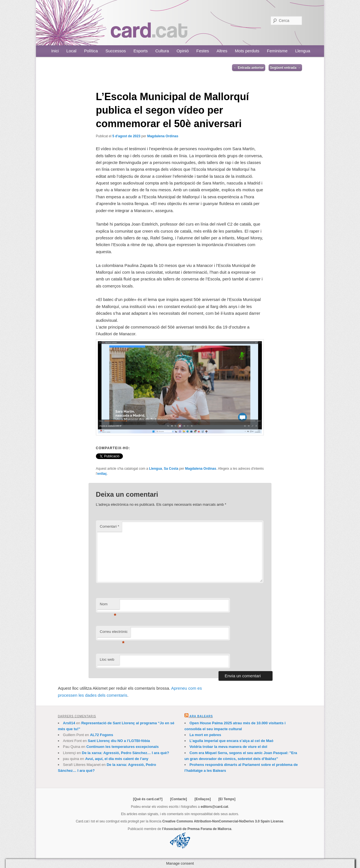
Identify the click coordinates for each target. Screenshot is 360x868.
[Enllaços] (203, 799)
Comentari (110, 526)
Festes (203, 51)
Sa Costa (171, 469)
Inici (55, 51)
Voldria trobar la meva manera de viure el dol (228, 747)
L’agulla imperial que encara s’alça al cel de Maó (231, 741)
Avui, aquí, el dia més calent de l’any (117, 759)
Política (91, 51)
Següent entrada (285, 68)
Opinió (183, 51)
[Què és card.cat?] (148, 799)
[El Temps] (227, 799)
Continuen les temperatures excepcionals (122, 747)
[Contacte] (178, 799)
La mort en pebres (205, 735)
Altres (222, 51)
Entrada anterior (249, 68)
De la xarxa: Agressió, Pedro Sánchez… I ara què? (125, 753)
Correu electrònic (114, 633)
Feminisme (277, 51)
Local (71, 51)
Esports (140, 51)
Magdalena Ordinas (163, 136)
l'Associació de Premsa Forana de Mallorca (197, 829)
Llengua (302, 51)
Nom (108, 606)
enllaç (102, 474)
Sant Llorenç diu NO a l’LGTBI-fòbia (119, 741)
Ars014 (69, 723)
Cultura (162, 51)
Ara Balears (201, 716)
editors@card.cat (215, 807)
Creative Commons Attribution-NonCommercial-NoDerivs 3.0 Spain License (223, 821)
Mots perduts (247, 51)
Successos (116, 51)
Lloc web (107, 659)
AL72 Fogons (102, 735)
